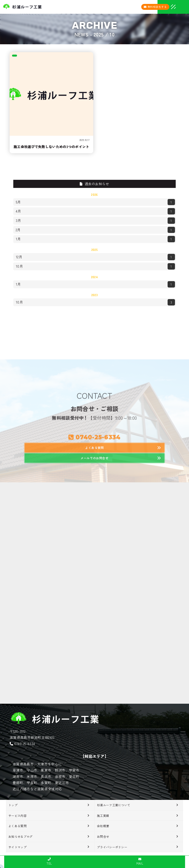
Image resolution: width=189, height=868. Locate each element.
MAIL (140, 861)
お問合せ (103, 836)
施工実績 (103, 815)
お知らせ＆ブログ (20, 836)
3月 (95, 221)
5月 (95, 202)
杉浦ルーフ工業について (114, 805)
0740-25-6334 (25, 744)
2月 (95, 230)
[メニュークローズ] (167, 7)
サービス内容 (17, 815)
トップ (13, 805)
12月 (95, 257)
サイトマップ (17, 847)
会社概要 (103, 826)
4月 (95, 211)
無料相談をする (155, 7)
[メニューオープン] (166, 6)
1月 (95, 239)
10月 (95, 266)
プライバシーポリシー (112, 847)
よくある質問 (17, 826)
